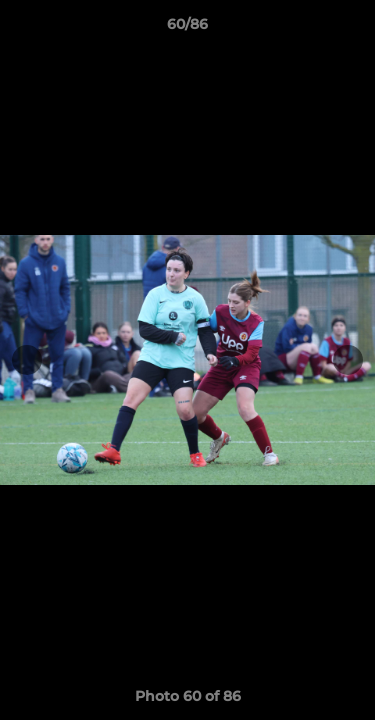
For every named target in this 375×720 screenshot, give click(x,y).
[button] (351, 29)
